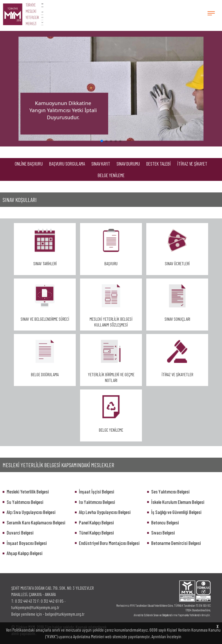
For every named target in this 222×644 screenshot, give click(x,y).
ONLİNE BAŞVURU (29, 164)
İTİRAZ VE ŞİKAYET (192, 164)
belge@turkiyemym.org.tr (65, 614)
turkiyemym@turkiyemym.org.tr (35, 607)
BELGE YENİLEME (111, 175)
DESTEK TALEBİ (159, 164)
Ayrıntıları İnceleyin (166, 636)
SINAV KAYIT (101, 164)
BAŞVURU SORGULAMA (67, 164)
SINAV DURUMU (128, 164)
